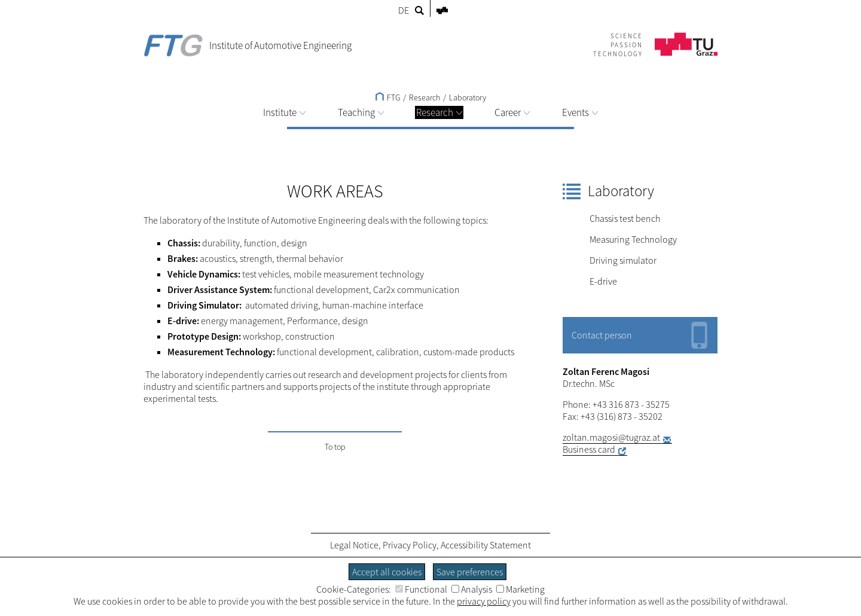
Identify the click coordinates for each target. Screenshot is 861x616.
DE (404, 10)
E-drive (603, 281)
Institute (284, 112)
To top (335, 447)
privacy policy (484, 601)
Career (512, 112)
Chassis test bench (625, 218)
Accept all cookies (387, 572)
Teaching (361, 112)
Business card (589, 449)
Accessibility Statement (486, 545)
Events (580, 112)
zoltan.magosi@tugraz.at (611, 437)
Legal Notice (354, 545)
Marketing (520, 589)
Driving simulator (623, 260)
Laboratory (468, 97)
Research (439, 112)
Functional (421, 589)
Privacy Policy (410, 545)
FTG (388, 97)
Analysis (472, 589)
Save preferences (470, 572)
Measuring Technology (633, 239)
